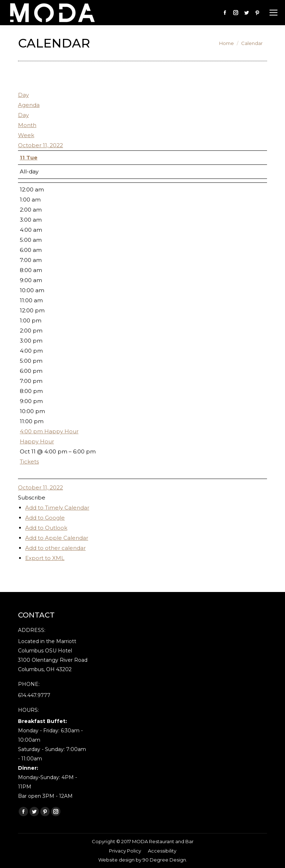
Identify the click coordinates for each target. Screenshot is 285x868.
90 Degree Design (164, 860)
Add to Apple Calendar (57, 538)
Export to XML (45, 558)
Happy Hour (37, 441)
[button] (32, 498)
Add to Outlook (46, 528)
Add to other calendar (55, 548)
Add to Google (45, 518)
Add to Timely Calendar (57, 508)
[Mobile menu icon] (273, 13)
